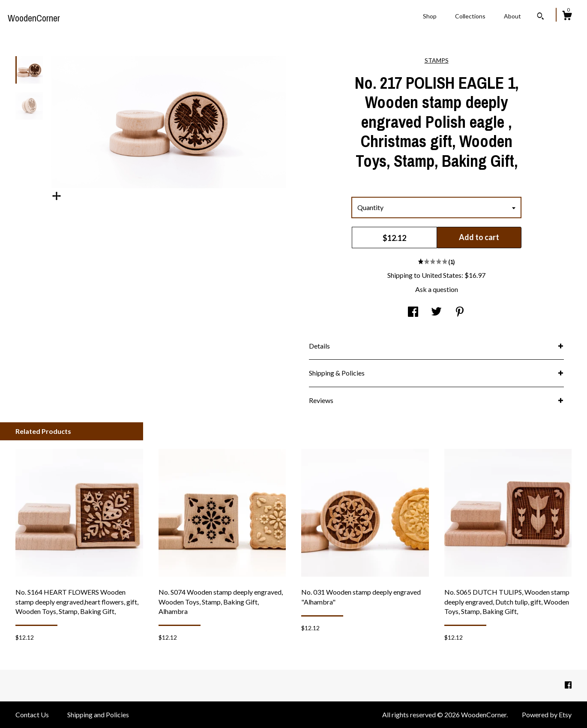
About (512, 16)
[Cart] (567, 17)
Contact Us (32, 714)
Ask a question (437, 289)
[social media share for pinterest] (460, 312)
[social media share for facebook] (413, 312)
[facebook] (568, 685)
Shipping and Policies (98, 714)
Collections (470, 16)
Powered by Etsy (547, 714)
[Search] (541, 17)
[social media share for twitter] (436, 312)
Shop (430, 16)
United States (442, 275)
